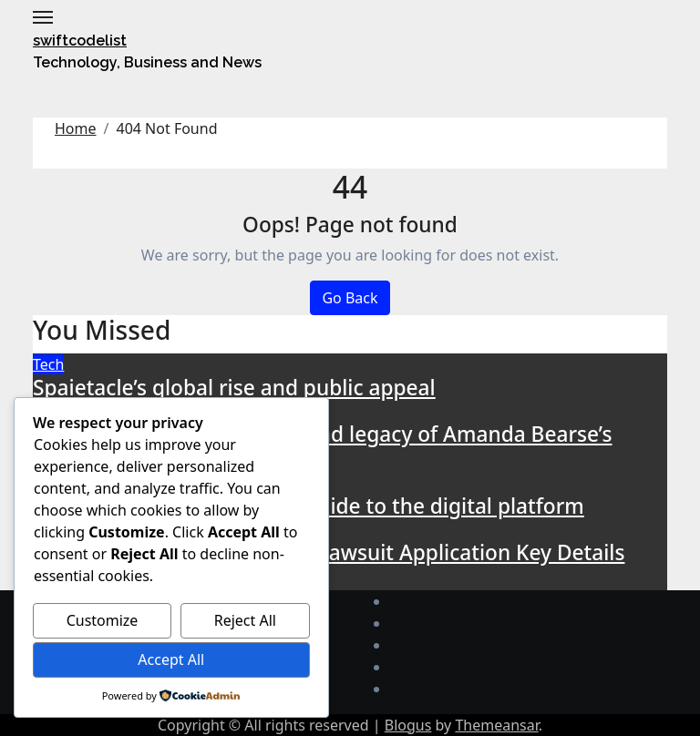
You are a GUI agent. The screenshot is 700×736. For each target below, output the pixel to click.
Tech (48, 364)
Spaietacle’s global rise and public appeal (234, 388)
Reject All (245, 620)
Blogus (408, 725)
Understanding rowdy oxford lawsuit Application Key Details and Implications (329, 565)
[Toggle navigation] (43, 17)
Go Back (350, 298)
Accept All (171, 659)
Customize (103, 620)
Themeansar (496, 725)
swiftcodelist (80, 41)
